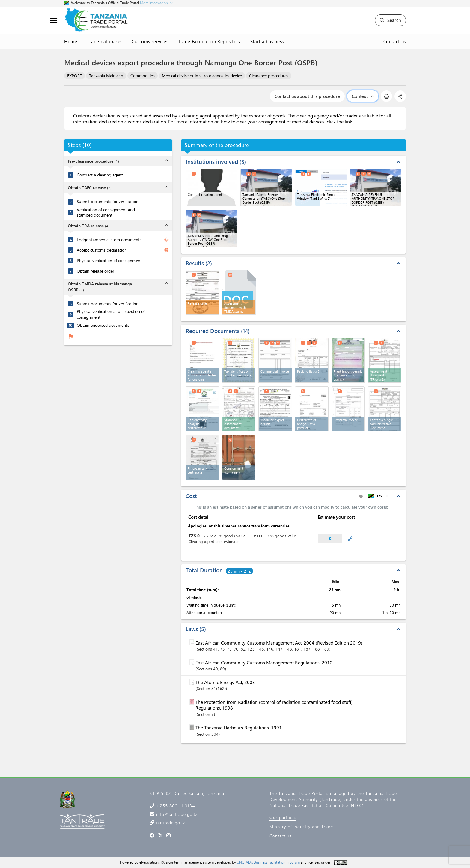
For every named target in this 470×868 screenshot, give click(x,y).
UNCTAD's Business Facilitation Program (268, 862)
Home (71, 41)
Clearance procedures (269, 76)
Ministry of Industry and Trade (301, 827)
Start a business (267, 41)
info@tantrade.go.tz (176, 814)
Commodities (143, 76)
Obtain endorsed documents (103, 325)
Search (390, 20)
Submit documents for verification (108, 202)
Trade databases (105, 41)
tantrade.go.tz (170, 823)
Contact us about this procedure (307, 96)
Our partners (283, 817)
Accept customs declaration (102, 250)
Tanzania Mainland (106, 76)
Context (363, 96)
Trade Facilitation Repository (209, 41)
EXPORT (74, 76)
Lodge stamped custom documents (109, 240)
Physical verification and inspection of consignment (111, 314)
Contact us (395, 41)
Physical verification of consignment (109, 261)
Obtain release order (95, 271)
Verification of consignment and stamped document (106, 213)
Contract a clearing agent (100, 175)
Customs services (150, 41)
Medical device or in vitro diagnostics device (202, 76)
